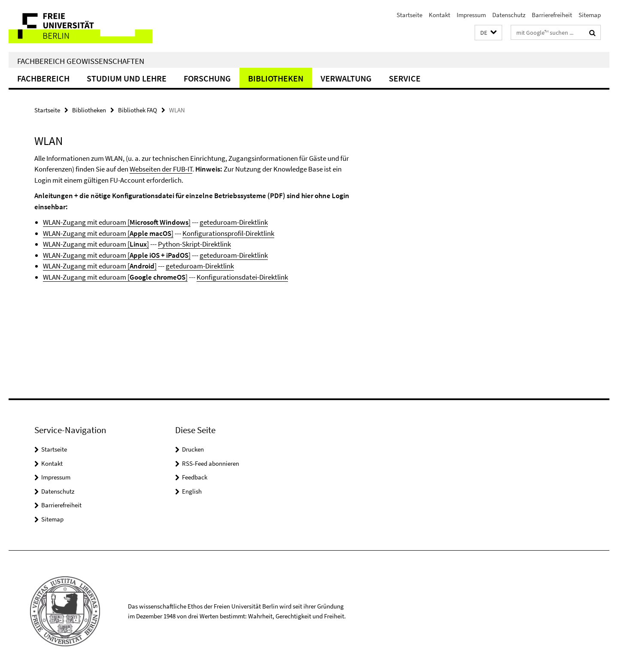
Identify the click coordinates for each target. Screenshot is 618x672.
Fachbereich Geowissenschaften (81, 61)
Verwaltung (346, 78)
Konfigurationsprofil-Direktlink (228, 233)
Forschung (207, 78)
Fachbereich (43, 78)
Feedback (195, 477)
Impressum (471, 15)
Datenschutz (509, 15)
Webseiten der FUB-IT (161, 169)
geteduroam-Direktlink (234, 222)
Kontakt (439, 15)
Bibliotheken (276, 78)
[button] (488, 33)
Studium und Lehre (127, 78)
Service (405, 78)
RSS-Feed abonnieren (211, 463)
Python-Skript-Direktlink (194, 244)
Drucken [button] (193, 449)
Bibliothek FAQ (138, 110)
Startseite (409, 15)
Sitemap (590, 15)
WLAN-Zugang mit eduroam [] (117, 222)
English (192, 491)
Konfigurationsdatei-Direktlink (242, 277)
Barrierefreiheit (552, 15)
